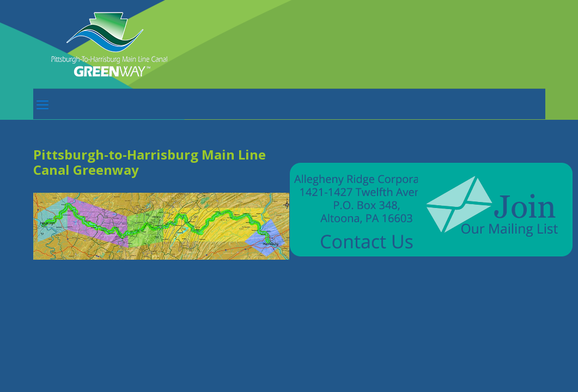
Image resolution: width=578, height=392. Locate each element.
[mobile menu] (42, 104)
